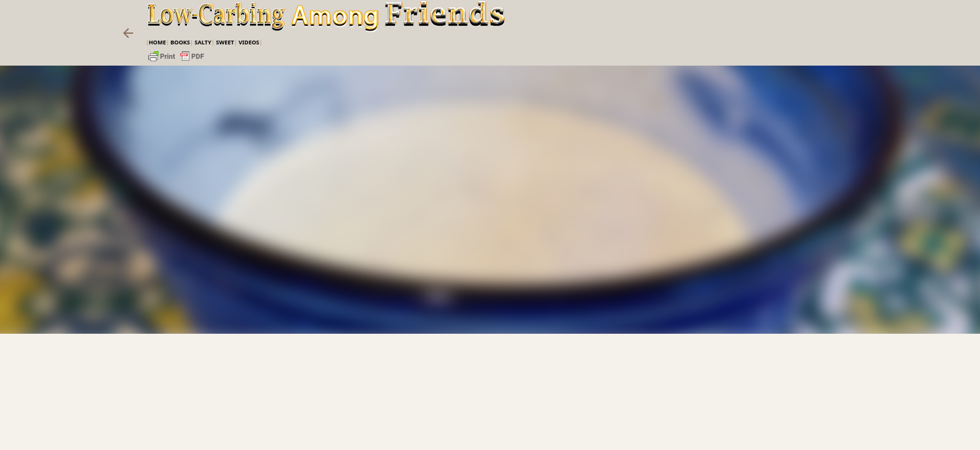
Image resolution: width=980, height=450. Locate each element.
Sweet (225, 42)
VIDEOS (249, 42)
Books (180, 42)
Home (157, 42)
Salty (203, 42)
